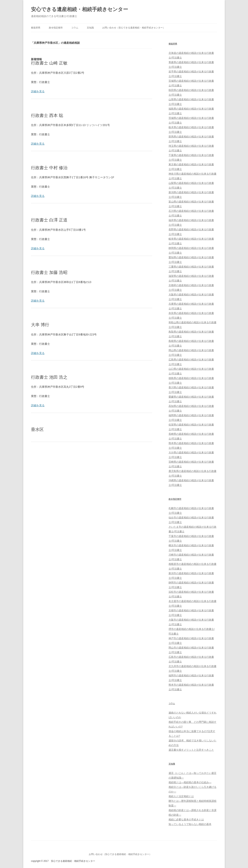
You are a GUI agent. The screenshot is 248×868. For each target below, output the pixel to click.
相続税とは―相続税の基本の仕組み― (190, 782)
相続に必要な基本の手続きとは (186, 820)
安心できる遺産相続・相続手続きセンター (80, 9)
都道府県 (36, 28)
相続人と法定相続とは (181, 796)
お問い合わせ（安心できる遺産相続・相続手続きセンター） (134, 28)
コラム (75, 28)
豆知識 (90, 28)
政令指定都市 (56, 28)
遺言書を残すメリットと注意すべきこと (191, 750)
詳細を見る (38, 91)
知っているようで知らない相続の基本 (190, 824)
